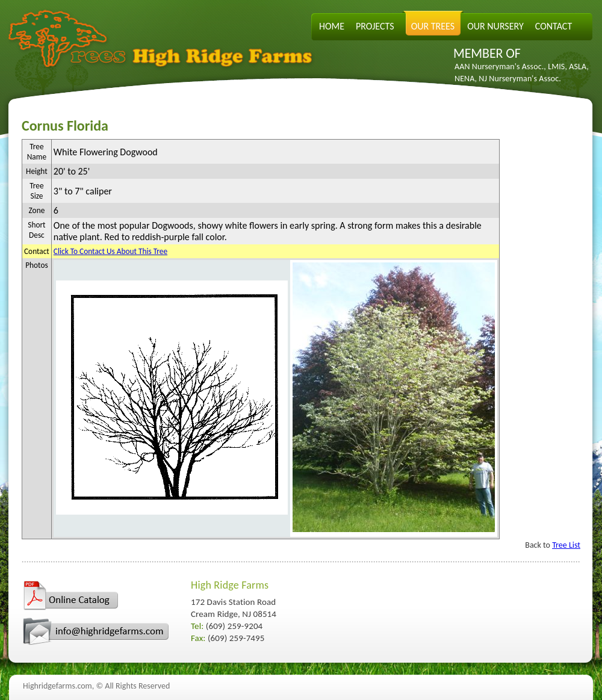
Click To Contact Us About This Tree (110, 251)
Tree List (566, 545)
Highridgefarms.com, (58, 686)
